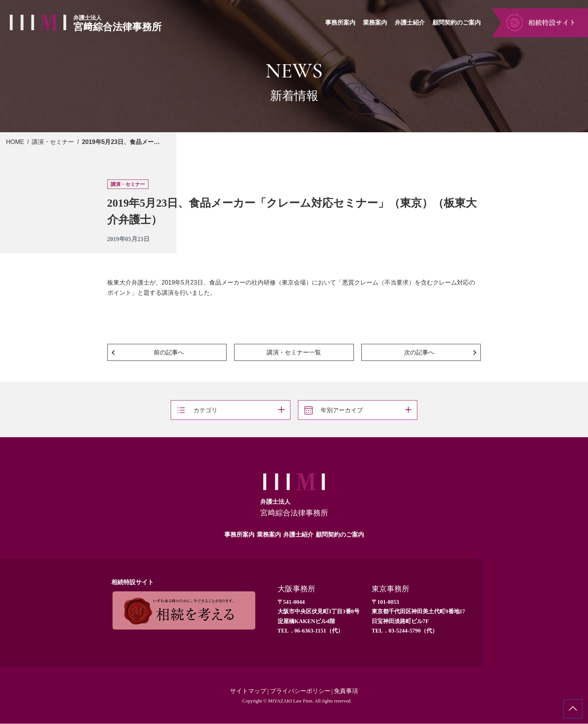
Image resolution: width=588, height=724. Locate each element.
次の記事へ (419, 352)
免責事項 (346, 691)
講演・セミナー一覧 (294, 352)
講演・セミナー (53, 142)
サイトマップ (248, 691)
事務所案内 (239, 534)
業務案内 (269, 534)
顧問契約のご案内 (340, 534)
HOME (15, 142)
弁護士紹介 (298, 534)
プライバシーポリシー (300, 691)
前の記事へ (169, 352)
